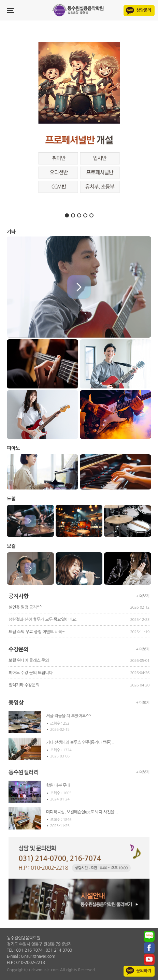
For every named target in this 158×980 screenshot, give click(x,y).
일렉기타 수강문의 (24, 685)
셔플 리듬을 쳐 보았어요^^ (68, 716)
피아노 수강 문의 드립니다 (31, 673)
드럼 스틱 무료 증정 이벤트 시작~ (37, 632)
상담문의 (144, 10)
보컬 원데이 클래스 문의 (29, 661)
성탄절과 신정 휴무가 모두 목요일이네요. (43, 620)
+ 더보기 (143, 596)
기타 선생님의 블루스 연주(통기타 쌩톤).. (80, 742)
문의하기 (144, 971)
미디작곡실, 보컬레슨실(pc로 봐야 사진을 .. (82, 812)
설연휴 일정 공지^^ (25, 607)
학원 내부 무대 (58, 785)
